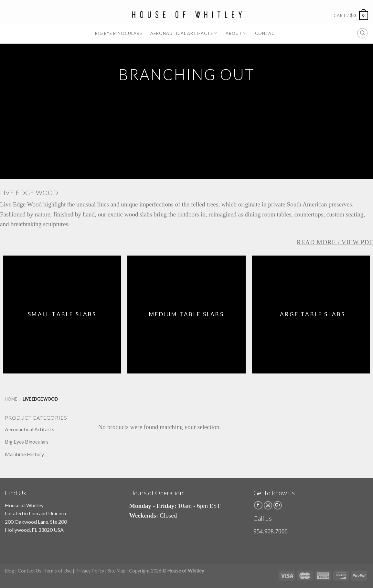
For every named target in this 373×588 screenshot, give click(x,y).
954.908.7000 (271, 531)
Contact (266, 33)
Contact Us (30, 571)
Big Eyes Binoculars (27, 441)
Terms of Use (58, 571)
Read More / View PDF (335, 242)
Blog (10, 571)
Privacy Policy (90, 571)
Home (11, 399)
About (236, 33)
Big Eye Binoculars (118, 33)
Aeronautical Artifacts (184, 33)
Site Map (117, 571)
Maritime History (24, 454)
